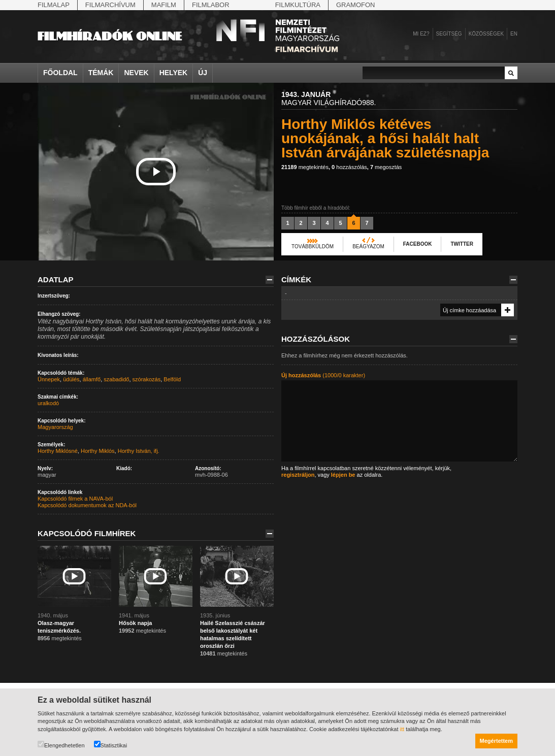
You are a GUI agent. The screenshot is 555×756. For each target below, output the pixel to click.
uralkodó (48, 403)
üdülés (71, 379)
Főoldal (60, 73)
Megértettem (496, 741)
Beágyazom (368, 246)
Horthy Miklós (98, 451)
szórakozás (147, 379)
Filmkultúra (298, 5)
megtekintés (305, 167)
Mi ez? (421, 34)
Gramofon (356, 5)
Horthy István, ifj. (139, 451)
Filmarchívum (110, 5)
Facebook (418, 244)
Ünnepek (49, 379)
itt (402, 729)
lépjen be (343, 475)
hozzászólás (349, 167)
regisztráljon (298, 475)
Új (203, 73)
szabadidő (116, 379)
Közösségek (486, 34)
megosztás (386, 167)
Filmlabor (211, 5)
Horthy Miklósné (58, 451)
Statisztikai (111, 745)
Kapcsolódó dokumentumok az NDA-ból (87, 505)
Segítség (449, 34)
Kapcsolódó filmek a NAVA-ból (75, 499)
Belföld (172, 379)
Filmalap (54, 5)
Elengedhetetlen (61, 745)
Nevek (136, 73)
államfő (92, 379)
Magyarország (55, 427)
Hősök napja (135, 623)
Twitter (462, 244)
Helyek (174, 73)
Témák (101, 73)
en (514, 34)
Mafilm (164, 5)
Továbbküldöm (313, 246)
